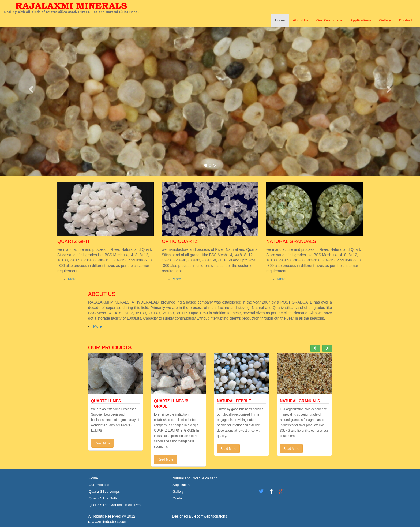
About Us (301, 20)
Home (280, 20)
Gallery (385, 20)
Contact (406, 20)
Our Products (329, 20)
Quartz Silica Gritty (103, 498)
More (72, 279)
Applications (361, 20)
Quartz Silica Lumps (104, 492)
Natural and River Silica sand (195, 478)
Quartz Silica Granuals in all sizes (115, 505)
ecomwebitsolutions (211, 516)
